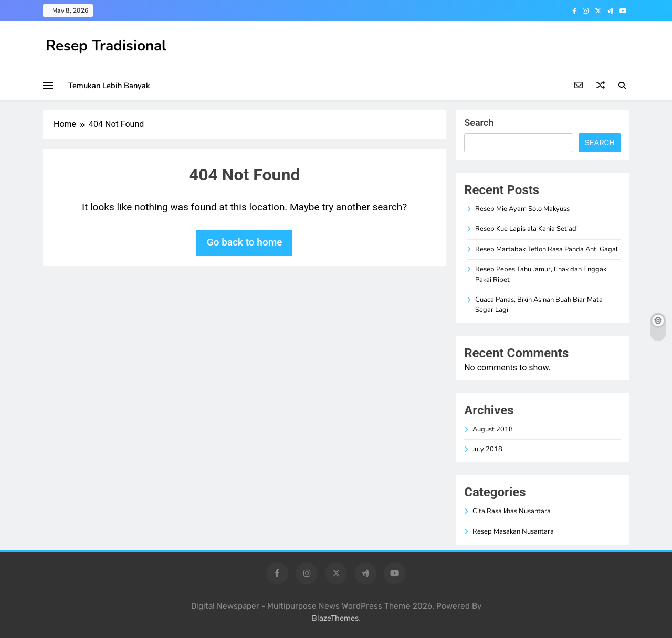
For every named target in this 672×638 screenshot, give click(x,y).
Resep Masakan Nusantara (513, 531)
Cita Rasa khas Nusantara (512, 511)
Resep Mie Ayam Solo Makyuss (522, 209)
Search (479, 123)
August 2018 (493, 429)
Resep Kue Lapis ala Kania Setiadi (527, 229)
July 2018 (487, 449)
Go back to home (245, 242)
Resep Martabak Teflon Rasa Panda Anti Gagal (547, 249)
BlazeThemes (335, 618)
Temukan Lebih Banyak (109, 86)
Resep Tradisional (106, 46)
